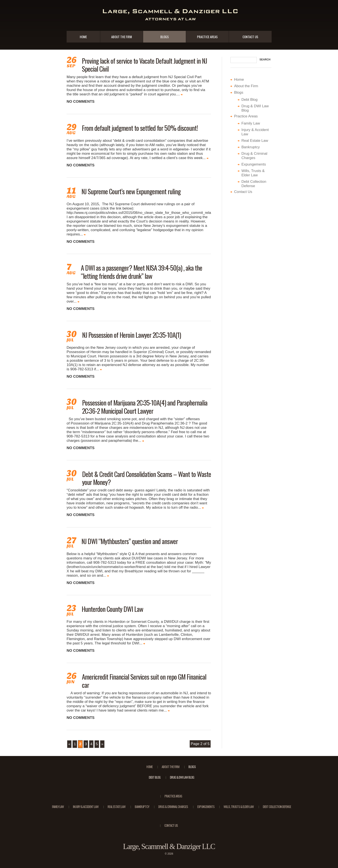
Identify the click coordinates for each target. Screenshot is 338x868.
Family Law (251, 123)
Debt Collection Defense (254, 184)
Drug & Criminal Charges (254, 156)
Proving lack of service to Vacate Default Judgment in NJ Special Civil (144, 65)
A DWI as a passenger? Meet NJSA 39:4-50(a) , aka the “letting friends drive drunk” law (142, 272)
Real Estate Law (255, 141)
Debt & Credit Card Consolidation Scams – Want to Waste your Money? (147, 478)
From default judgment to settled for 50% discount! (140, 128)
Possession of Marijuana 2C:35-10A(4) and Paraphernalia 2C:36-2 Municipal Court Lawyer (145, 406)
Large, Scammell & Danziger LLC (169, 847)
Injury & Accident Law (86, 806)
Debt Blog (250, 100)
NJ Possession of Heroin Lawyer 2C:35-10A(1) (131, 335)
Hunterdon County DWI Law (112, 609)
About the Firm (122, 37)
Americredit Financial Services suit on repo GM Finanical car (144, 681)
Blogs (165, 37)
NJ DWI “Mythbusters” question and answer (130, 541)
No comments (81, 102)
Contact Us (250, 37)
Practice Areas (207, 37)
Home (83, 37)
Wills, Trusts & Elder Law (253, 173)
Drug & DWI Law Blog (182, 777)
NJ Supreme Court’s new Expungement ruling (131, 191)
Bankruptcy (251, 147)
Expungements (254, 164)
